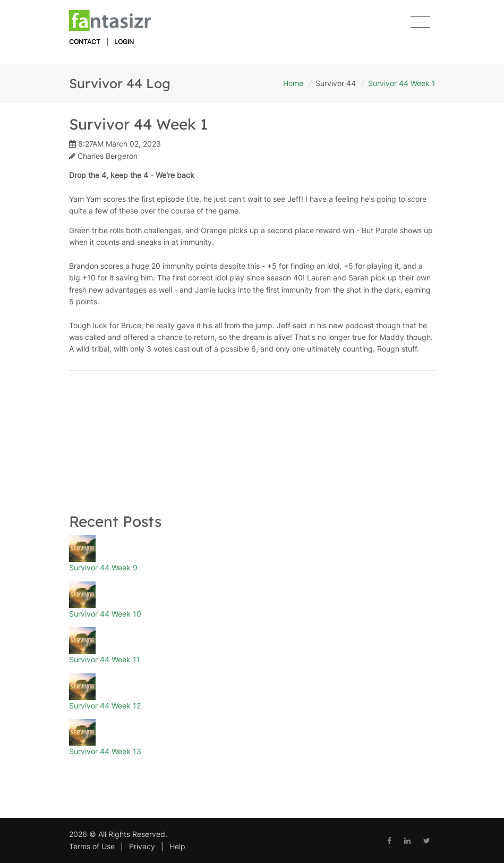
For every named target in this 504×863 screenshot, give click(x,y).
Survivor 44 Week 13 (105, 751)
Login (124, 42)
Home (293, 83)
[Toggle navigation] (420, 22)
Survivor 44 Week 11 (105, 659)
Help (177, 846)
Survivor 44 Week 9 (103, 567)
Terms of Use (92, 846)
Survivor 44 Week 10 (105, 614)
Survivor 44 (336, 83)
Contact (85, 42)
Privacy (142, 846)
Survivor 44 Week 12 (105, 706)
